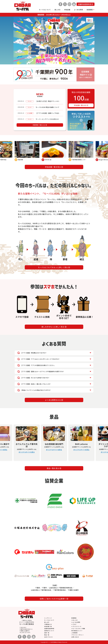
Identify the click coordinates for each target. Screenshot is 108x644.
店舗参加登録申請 (86, 4)
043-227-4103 (26, 632)
